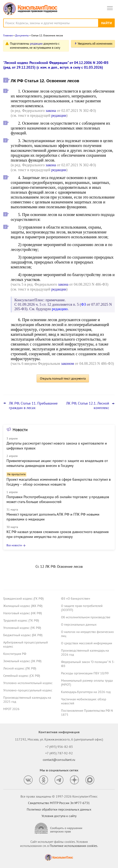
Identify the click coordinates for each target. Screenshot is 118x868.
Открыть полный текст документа (63, 378)
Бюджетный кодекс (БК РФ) (23, 635)
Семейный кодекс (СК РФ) (22, 676)
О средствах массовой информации (87, 643)
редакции (36, 44)
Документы (22, 35)
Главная (8, 35)
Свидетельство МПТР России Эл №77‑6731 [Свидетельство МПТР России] (59, 803)
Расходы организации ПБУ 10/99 (85, 673)
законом (68, 363)
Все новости (14, 545)
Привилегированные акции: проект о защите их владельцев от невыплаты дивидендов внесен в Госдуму (57, 463)
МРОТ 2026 (11, 709)
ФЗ (83, 304)
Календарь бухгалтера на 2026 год (86, 692)
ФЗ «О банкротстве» (76, 598)
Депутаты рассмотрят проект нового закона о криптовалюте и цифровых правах (57, 446)
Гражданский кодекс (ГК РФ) (23, 598)
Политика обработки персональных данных (59, 809)
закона (51, 111)
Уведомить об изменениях (95, 44)
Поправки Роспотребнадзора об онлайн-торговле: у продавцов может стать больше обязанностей (58, 499)
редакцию (60, 309)
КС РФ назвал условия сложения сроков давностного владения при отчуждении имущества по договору (58, 534)
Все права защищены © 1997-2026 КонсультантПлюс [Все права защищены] (59, 796)
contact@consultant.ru (59, 760)
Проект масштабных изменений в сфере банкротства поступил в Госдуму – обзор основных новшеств (59, 482)
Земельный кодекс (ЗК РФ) (22, 661)
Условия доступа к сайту (59, 816)
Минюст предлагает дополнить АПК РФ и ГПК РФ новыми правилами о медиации (53, 517)
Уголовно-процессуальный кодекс (28, 690)
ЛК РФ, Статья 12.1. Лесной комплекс (88, 406)
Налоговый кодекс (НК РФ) (23, 613)
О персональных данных (79, 624)
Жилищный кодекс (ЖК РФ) (23, 606)
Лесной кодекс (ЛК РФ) (20, 668)
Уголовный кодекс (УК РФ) (22, 628)
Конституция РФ (15, 654)
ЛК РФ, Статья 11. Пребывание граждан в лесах (33, 406)
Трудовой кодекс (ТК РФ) (21, 620)
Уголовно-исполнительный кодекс (28, 683)
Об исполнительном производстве (86, 617)
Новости (20, 430)
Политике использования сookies (73, 846)
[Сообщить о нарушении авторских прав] (59, 828)
